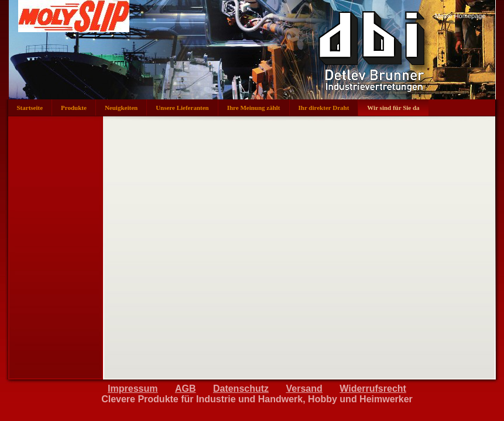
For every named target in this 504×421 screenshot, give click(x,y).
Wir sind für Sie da (393, 108)
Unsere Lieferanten (182, 108)
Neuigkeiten (121, 108)
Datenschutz (241, 389)
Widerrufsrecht (373, 389)
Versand (304, 389)
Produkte (74, 108)
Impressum (133, 389)
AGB (186, 389)
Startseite (30, 108)
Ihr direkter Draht (324, 108)
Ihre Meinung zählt (254, 108)
